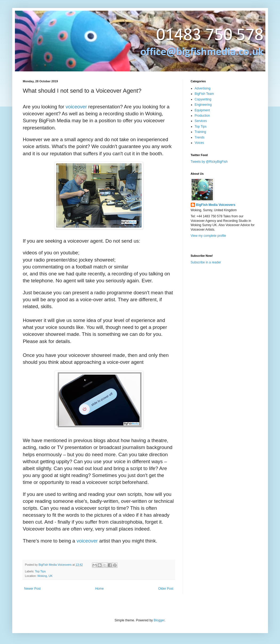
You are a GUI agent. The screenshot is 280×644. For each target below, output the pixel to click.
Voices (199, 143)
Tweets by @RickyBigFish (209, 162)
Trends (200, 137)
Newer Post (33, 589)
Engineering (203, 105)
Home (99, 589)
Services (201, 121)
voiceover (76, 107)
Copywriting (203, 99)
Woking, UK (45, 576)
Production (202, 116)
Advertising (203, 88)
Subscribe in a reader (206, 262)
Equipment (202, 110)
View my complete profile (208, 236)
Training (200, 132)
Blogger (159, 620)
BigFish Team (204, 94)
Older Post (166, 589)
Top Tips (40, 571)
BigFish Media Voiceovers (216, 205)
